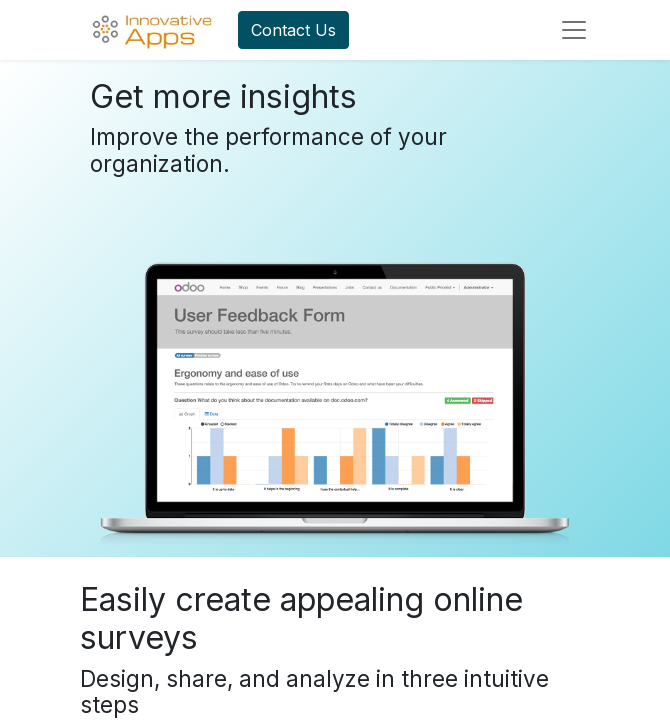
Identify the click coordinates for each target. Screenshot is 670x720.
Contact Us (293, 30)
